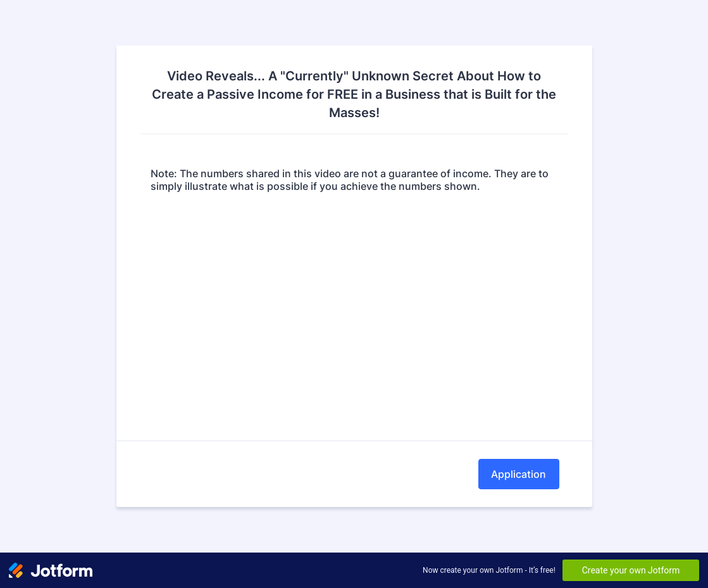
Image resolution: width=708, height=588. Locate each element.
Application (519, 474)
